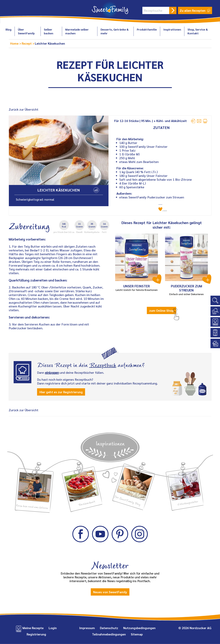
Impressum (87, 628)
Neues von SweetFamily (110, 592)
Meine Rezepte (33, 628)
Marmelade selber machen (77, 31)
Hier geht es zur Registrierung (61, 392)
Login (53, 628)
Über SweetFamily (26, 31)
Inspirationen (172, 29)
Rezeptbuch (103, 364)
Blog (8, 29)
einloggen (52, 372)
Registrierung (36, 634)
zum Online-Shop (161, 310)
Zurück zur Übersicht (24, 109)
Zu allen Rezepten (195, 10)
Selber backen (49, 31)
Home (15, 43)
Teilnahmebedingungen (109, 634)
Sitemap (137, 634)
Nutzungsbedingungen (139, 628)
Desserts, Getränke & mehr (115, 31)
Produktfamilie (147, 29)
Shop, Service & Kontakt (198, 31)
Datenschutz (109, 628)
